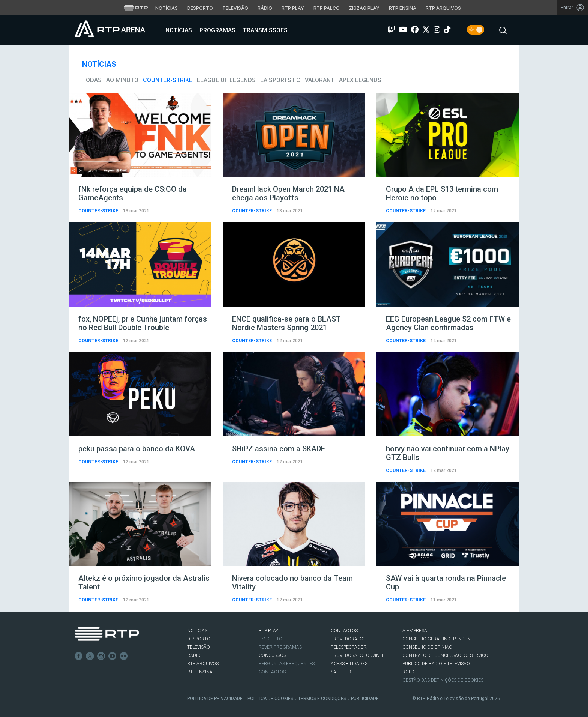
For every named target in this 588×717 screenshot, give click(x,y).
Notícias (178, 30)
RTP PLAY (268, 631)
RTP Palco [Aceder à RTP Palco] (327, 8)
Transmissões (265, 30)
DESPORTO (199, 639)
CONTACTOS (344, 631)
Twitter (90, 656)
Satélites (342, 672)
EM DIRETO (271, 639)
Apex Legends (360, 80)
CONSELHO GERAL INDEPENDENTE (439, 639)
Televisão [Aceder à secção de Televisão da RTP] (235, 8)
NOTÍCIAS (197, 631)
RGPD (408, 672)
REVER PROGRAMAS (280, 647)
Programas (217, 30)
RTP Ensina (200, 672)
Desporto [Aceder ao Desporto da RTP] (200, 8)
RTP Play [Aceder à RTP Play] (293, 8)
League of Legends (226, 80)
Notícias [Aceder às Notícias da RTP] (166, 8)
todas (92, 80)
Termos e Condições (322, 699)
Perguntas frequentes (287, 664)
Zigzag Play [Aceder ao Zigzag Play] (364, 8)
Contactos (272, 672)
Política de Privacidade (215, 699)
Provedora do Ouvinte (358, 655)
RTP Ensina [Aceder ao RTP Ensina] (403, 8)
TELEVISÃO (199, 647)
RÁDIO (194, 655)
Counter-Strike (168, 80)
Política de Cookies (270, 699)
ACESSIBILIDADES (349, 664)
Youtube (112, 656)
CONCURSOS (272, 655)
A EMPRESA (415, 631)
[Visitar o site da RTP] (136, 8)
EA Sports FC (280, 80)
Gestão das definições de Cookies (443, 680)
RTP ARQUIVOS (203, 664)
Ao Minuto (122, 80)
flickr (124, 656)
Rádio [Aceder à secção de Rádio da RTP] (265, 8)
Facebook (79, 656)
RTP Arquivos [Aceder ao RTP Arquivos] (443, 8)
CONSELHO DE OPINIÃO (427, 647)
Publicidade (365, 699)
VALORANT (320, 80)
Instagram (101, 656)
